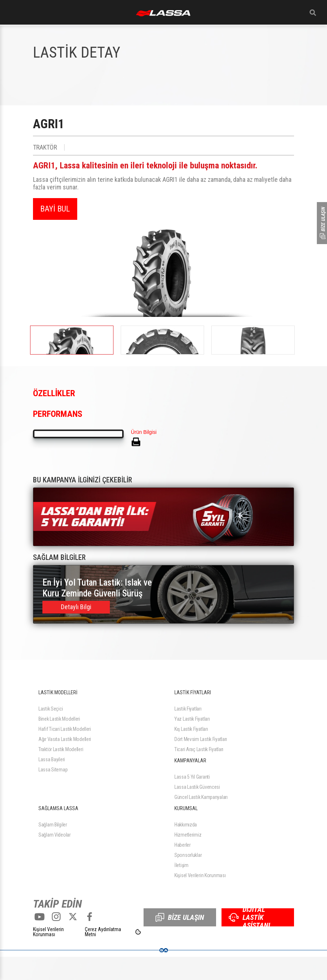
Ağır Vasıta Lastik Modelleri (65, 739)
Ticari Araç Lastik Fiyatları (199, 749)
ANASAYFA (163, 13)
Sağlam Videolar (55, 835)
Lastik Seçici (51, 709)
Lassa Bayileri (52, 759)
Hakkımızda (186, 825)
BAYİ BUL (55, 209)
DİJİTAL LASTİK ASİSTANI (249, 917)
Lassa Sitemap (53, 770)
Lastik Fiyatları (188, 709)
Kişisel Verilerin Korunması (200, 875)
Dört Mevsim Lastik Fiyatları (201, 739)
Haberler (183, 845)
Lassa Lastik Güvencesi (197, 787)
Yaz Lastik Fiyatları (192, 719)
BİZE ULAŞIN (180, 917)
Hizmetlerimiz (188, 835)
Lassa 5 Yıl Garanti (192, 777)
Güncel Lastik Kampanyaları (201, 797)
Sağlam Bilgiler (53, 825)
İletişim (181, 865)
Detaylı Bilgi (76, 607)
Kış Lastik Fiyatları (191, 729)
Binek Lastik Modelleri (59, 719)
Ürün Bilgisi (144, 432)
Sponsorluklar (188, 855)
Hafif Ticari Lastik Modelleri (65, 729)
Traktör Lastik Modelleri (61, 749)
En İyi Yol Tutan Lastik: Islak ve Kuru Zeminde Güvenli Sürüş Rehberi (97, 588)
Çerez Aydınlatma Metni (103, 932)
